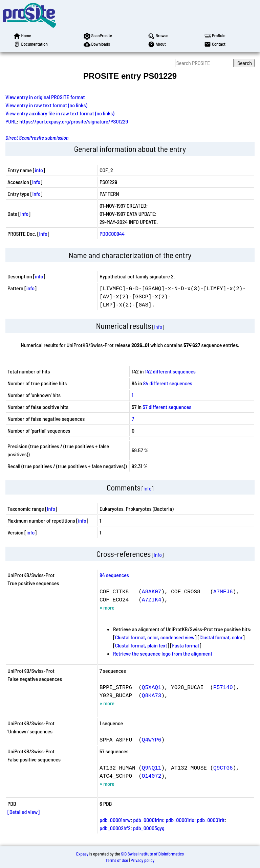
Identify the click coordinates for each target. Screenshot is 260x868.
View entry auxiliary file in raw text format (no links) (60, 113)
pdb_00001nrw (115, 820)
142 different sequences (170, 371)
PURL (11, 121)
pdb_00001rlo (180, 820)
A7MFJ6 (223, 591)
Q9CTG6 (223, 768)
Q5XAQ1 (152, 687)
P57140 (223, 687)
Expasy (82, 854)
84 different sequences (168, 383)
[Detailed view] (24, 812)
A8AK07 (152, 591)
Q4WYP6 (152, 739)
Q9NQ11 (152, 768)
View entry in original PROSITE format (45, 97)
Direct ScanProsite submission (37, 138)
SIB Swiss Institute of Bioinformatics (153, 854)
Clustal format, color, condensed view (155, 637)
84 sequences (114, 575)
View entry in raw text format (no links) (46, 105)
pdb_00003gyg (149, 828)
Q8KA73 (152, 695)
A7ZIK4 (152, 599)
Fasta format (186, 645)
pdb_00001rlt (211, 820)
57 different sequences (167, 407)
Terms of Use (117, 860)
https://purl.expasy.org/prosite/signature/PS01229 (74, 121)
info (39, 170)
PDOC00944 (112, 234)
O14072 (152, 776)
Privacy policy (143, 860)
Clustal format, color (221, 637)
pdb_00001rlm (148, 820)
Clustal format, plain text (141, 645)
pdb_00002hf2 (115, 828)
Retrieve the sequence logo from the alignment (163, 653)
